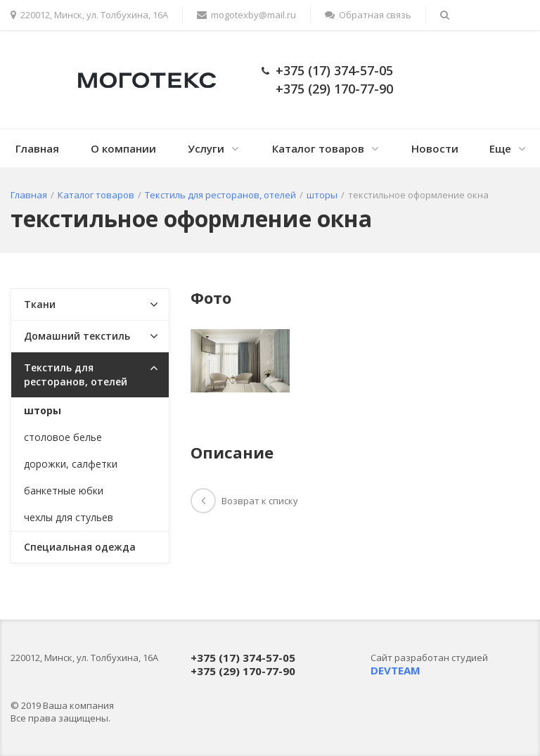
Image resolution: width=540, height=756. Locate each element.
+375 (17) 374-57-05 (334, 70)
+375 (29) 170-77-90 (334, 89)
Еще (500, 148)
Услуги (206, 148)
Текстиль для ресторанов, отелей (76, 374)
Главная (37, 148)
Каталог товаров (318, 148)
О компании (123, 148)
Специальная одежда (80, 547)
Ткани (40, 304)
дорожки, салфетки (71, 464)
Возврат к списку (244, 501)
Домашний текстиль (77, 336)
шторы (43, 410)
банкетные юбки (64, 491)
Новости (435, 148)
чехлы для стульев (69, 517)
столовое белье (63, 437)
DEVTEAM (396, 670)
